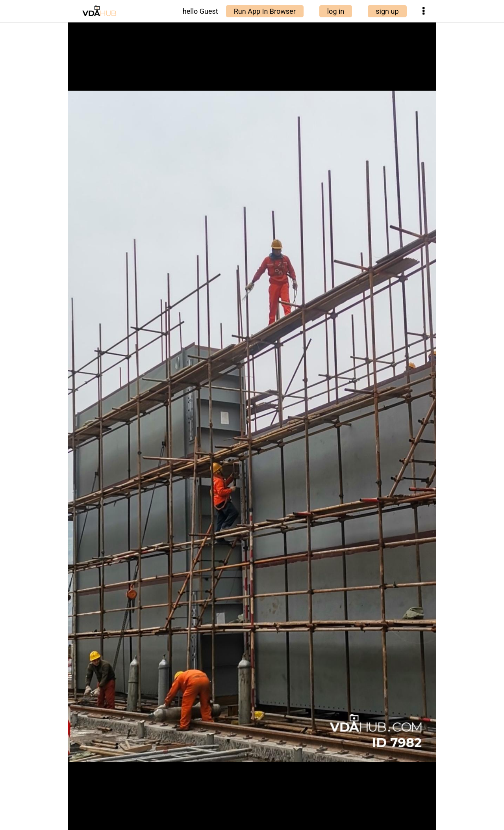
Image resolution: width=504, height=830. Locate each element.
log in (336, 11)
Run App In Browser (265, 11)
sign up (387, 11)
